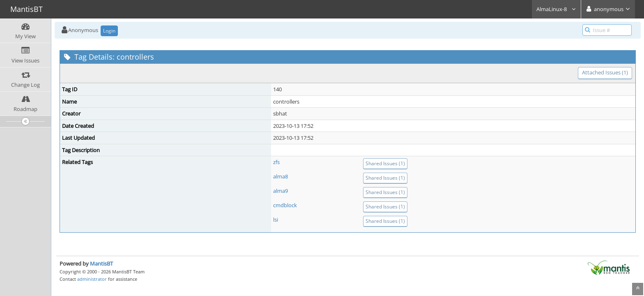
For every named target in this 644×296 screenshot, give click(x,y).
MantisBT (101, 264)
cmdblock (285, 205)
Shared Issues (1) (385, 163)
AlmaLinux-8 (556, 9)
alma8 (281, 176)
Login (109, 31)
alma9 (281, 191)
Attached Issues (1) (605, 72)
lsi (276, 220)
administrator (92, 279)
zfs (276, 162)
